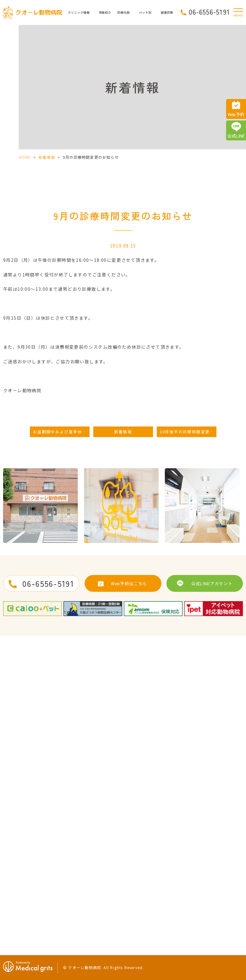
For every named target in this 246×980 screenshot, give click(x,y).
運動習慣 (207, 887)
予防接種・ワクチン (144, 853)
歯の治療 (135, 865)
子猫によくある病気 (216, 842)
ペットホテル (139, 876)
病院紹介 (13, 853)
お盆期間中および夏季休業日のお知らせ (61, 432)
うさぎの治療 (210, 853)
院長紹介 (105, 12)
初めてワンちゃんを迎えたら (151, 887)
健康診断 (207, 865)
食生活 (205, 898)
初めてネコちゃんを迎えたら (151, 910)
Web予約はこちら (129, 583)
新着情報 (47, 157)
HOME (25, 157)
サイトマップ (97, 853)
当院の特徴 (15, 887)
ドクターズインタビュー (25, 876)
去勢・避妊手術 (140, 842)
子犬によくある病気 (144, 898)
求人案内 (94, 842)
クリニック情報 (79, 12)
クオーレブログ (18, 910)
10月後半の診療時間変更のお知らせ (188, 432)
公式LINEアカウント (212, 583)
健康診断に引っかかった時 (221, 876)
